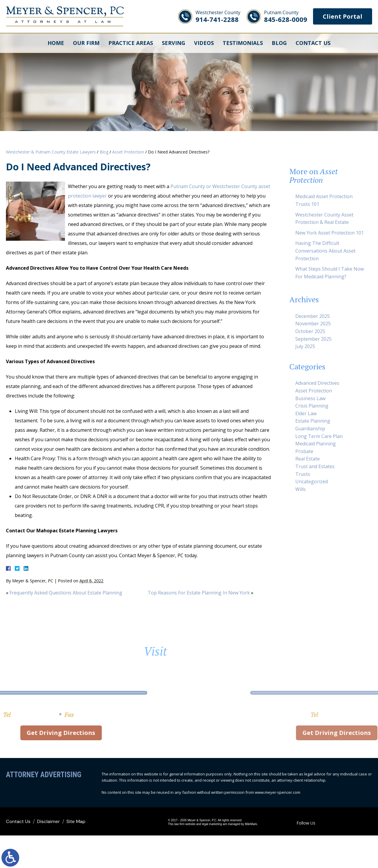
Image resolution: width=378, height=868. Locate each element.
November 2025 (313, 324)
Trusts (303, 474)
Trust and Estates (315, 466)
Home (56, 43)
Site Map (76, 821)
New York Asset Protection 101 (330, 233)
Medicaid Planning (316, 444)
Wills (300, 489)
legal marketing (212, 824)
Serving (173, 43)
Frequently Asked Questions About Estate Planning (66, 593)
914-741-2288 (218, 16)
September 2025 (313, 339)
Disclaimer (48, 821)
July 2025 (305, 346)
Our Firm (86, 43)
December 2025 (313, 316)
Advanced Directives (317, 383)
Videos (204, 43)
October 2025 (310, 331)
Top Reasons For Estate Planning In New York (199, 593)
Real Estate (308, 459)
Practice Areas (131, 43)
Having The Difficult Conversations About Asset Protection (325, 251)
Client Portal (343, 16)
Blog (279, 43)
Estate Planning (313, 421)
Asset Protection (128, 152)
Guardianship (310, 429)
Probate (304, 451)
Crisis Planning (312, 406)
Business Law (310, 398)
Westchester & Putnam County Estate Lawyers (51, 152)
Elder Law (306, 413)
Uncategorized (312, 481)
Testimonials (243, 43)
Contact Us (313, 43)
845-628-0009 (286, 16)
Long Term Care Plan (319, 436)
